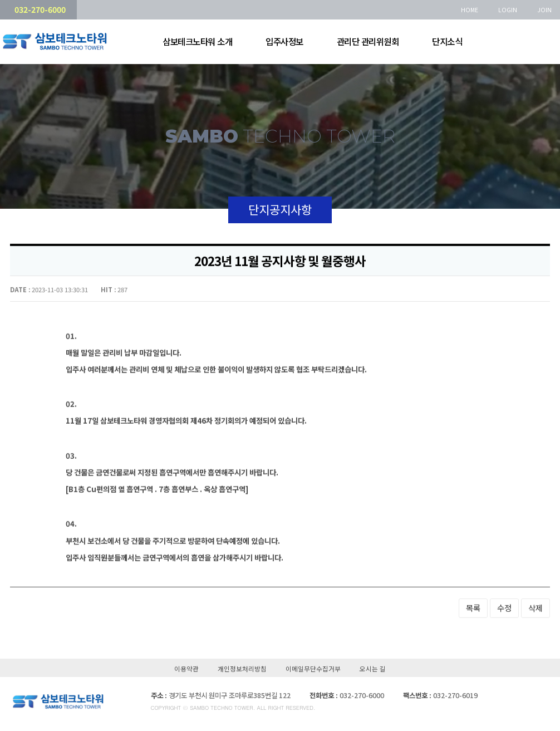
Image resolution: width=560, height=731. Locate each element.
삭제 (536, 607)
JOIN (544, 10)
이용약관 (186, 670)
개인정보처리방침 (242, 670)
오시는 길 (373, 670)
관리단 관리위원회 (366, 41)
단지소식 (445, 41)
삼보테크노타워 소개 (195, 41)
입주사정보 (282, 41)
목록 (473, 607)
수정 (504, 607)
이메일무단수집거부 (313, 670)
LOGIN (508, 10)
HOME (470, 10)
